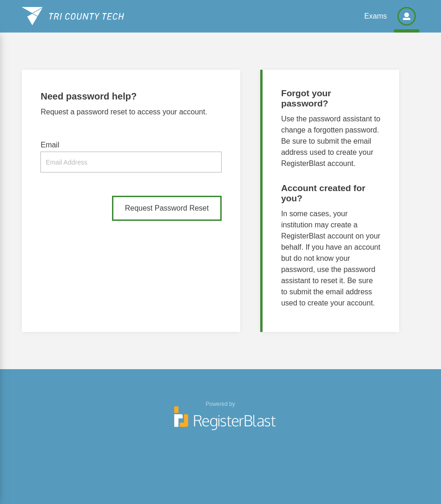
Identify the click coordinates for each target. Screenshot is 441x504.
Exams (376, 16)
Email (50, 145)
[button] (407, 16)
